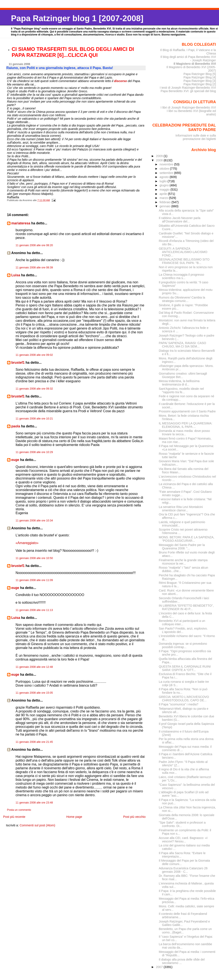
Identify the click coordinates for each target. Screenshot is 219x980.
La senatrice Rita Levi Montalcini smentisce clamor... (181, 509)
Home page (74, 817)
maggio (165, 190)
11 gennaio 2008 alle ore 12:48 (34, 667)
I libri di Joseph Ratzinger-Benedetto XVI (188, 107)
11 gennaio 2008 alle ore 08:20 (34, 245)
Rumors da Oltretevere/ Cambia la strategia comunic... (182, 299)
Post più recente (14, 817)
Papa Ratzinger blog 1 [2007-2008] (77, 18)
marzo (164, 198)
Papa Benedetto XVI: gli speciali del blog (188, 91)
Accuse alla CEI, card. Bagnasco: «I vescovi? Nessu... (183, 840)
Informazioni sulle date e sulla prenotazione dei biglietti (196, 137)
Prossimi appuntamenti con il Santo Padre (187, 411)
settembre (167, 173)
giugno (165, 185)
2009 (160, 156)
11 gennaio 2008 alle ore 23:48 (34, 803)
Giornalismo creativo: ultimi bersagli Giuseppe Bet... (183, 375)
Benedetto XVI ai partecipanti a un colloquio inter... (182, 622)
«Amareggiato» (27, 543)
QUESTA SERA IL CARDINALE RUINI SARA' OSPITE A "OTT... (185, 668)
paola (16, 426)
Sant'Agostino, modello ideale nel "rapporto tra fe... (181, 390)
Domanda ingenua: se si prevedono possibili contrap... (183, 645)
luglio (164, 181)
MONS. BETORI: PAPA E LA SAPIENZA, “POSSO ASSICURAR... (187, 539)
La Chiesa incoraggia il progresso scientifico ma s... (182, 276)
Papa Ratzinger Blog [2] (200, 84)
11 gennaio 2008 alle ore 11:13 (34, 610)
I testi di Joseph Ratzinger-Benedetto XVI (188, 88)
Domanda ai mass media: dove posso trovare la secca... (184, 433)
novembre (167, 164)
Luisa (16, 275)
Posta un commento (19, 810)
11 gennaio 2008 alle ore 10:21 (34, 419)
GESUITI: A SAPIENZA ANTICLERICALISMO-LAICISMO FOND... (183, 252)
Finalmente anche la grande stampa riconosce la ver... (183, 562)
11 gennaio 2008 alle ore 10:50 (34, 558)
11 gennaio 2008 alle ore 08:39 (34, 268)
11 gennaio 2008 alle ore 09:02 (34, 355)
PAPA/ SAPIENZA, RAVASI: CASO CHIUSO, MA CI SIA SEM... (183, 345)
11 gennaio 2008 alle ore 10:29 (34, 452)
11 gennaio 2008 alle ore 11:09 (34, 580)
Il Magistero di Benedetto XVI (195, 64)
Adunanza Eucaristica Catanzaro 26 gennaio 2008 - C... (183, 870)
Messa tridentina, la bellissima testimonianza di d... (179, 383)
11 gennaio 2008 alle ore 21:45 (34, 742)
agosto (165, 177)
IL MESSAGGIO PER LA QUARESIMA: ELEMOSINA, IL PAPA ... (186, 425)
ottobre (165, 169)
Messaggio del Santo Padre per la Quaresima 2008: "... (182, 547)
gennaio (165, 206)
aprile (164, 194)
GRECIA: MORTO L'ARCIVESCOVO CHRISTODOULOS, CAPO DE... (184, 699)
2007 (160, 967)
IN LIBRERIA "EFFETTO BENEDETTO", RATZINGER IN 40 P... (186, 607)
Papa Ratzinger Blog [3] (200, 81)
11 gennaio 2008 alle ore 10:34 (34, 521)
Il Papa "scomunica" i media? (179, 704)
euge (15, 460)
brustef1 (18, 363)
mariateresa (21, 223)
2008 (160, 160)
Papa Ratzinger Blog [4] (200, 77)
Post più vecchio (134, 817)
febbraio (166, 202)
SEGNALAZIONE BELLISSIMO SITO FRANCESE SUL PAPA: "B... (184, 261)
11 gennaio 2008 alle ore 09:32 (34, 389)
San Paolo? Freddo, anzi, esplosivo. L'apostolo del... (183, 630)
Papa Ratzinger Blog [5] (200, 74)
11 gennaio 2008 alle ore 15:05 (34, 693)
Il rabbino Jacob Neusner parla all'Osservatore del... (180, 220)
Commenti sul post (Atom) (37, 825)
